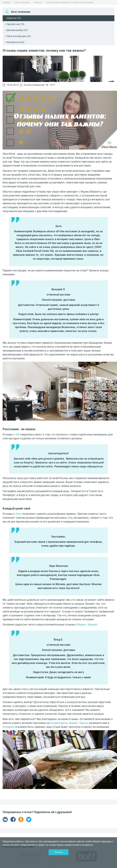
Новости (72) (14, 18)
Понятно (58, 852)
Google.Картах (59, 723)
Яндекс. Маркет (88, 625)
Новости (38, 2)
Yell (17, 434)
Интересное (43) (16, 42)
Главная (7, 2)
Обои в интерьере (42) (19, 36)
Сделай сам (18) (16, 24)
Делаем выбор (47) (17, 30)
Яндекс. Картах (79, 723)
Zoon (18, 514)
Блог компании (22, 2)
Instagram (9, 727)
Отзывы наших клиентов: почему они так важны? (70, 2)
